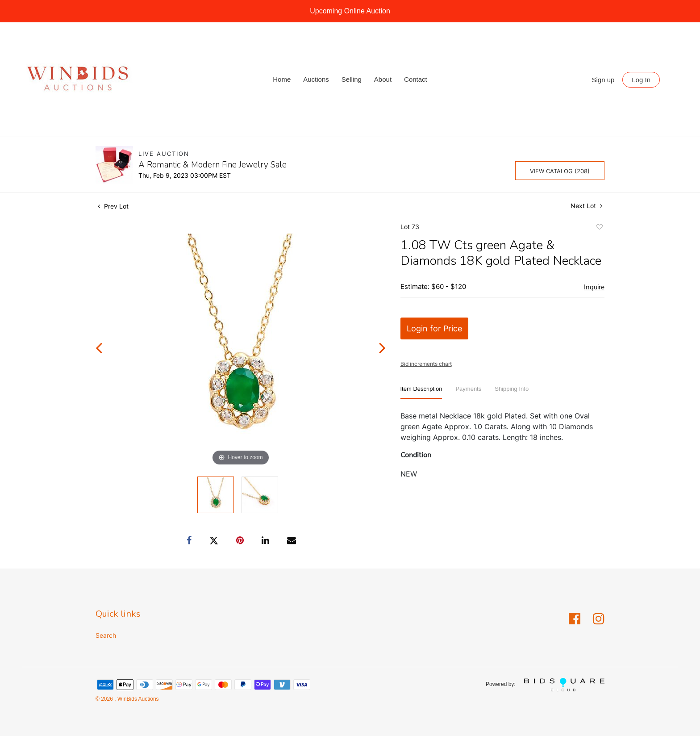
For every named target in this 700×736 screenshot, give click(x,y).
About (383, 79)
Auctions (316, 79)
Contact (416, 79)
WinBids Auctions (137, 699)
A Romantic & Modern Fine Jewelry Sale (212, 165)
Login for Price (434, 328)
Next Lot (586, 206)
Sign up (603, 80)
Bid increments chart (426, 364)
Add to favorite (599, 228)
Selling (352, 79)
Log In (641, 80)
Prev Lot (113, 206)
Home (282, 79)
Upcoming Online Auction (350, 11)
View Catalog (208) (560, 171)
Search (106, 635)
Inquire (594, 287)
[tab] (421, 392)
